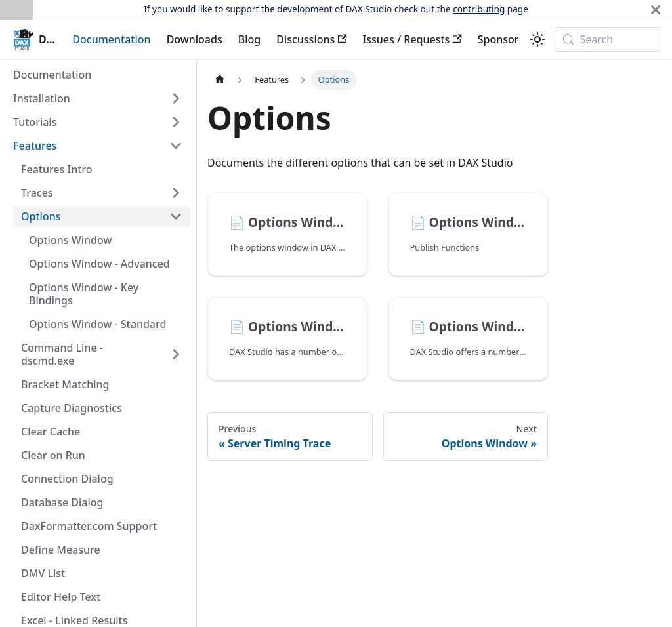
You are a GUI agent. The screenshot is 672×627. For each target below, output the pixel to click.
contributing (479, 9)
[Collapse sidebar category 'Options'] (176, 216)
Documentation (111, 39)
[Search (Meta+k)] (609, 39)
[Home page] (220, 80)
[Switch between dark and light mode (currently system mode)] (537, 39)
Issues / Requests (412, 39)
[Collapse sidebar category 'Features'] (176, 146)
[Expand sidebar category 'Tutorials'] (176, 122)
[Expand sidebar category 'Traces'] (176, 193)
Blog (249, 39)
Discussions (311, 39)
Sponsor (498, 39)
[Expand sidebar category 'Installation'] (176, 98)
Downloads (195, 39)
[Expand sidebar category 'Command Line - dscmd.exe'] (176, 354)
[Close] (656, 10)
